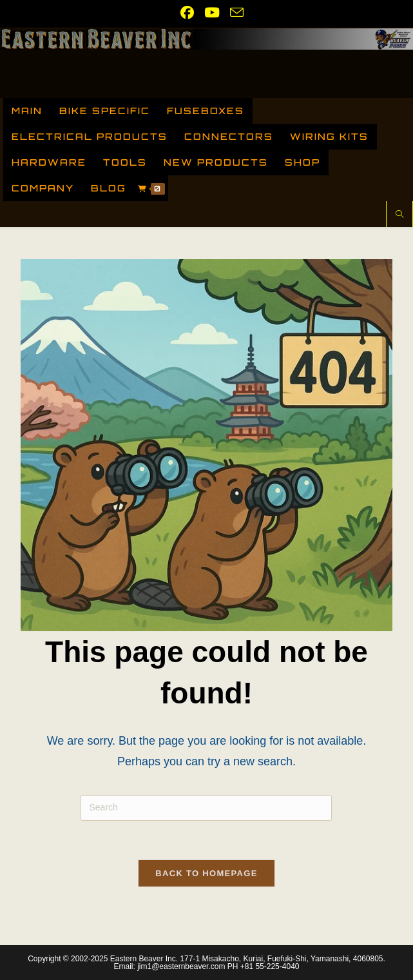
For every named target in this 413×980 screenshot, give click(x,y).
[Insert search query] (206, 808)
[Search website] (399, 215)
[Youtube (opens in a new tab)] (212, 13)
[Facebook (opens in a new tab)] (187, 13)
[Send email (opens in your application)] (234, 12)
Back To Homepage (206, 873)
